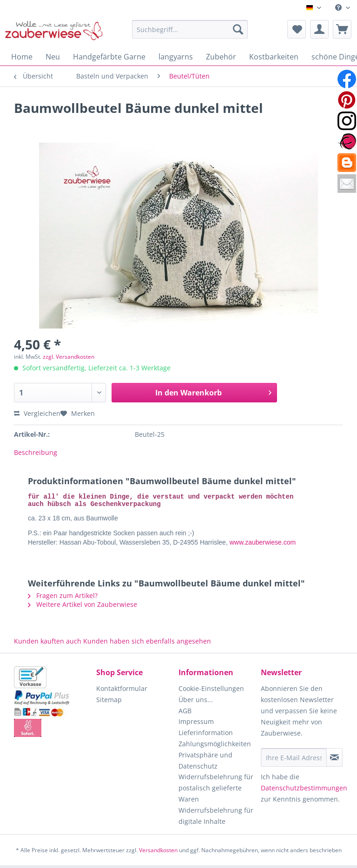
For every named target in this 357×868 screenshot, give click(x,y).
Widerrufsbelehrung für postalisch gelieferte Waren (216, 791)
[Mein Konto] (319, 29)
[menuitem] (343, 8)
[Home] (22, 57)
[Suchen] (238, 29)
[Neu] (53, 57)
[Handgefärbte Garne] (109, 57)
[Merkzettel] (297, 29)
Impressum (196, 724)
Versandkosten (158, 853)
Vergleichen (37, 413)
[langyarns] (176, 57)
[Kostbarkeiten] (274, 57)
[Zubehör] (221, 57)
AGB (185, 713)
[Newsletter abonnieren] (334, 760)
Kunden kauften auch (48, 644)
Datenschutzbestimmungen (304, 791)
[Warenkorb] (342, 29)
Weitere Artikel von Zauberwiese (83, 607)
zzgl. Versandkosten (69, 357)
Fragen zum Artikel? (63, 598)
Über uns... (196, 702)
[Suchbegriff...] (190, 29)
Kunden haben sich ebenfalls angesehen (147, 644)
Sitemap (109, 702)
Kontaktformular (122, 691)
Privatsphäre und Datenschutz (205, 763)
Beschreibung (36, 452)
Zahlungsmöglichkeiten (215, 746)
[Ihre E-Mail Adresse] (294, 760)
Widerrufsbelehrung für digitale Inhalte (216, 819)
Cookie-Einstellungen (211, 691)
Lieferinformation (206, 735)
